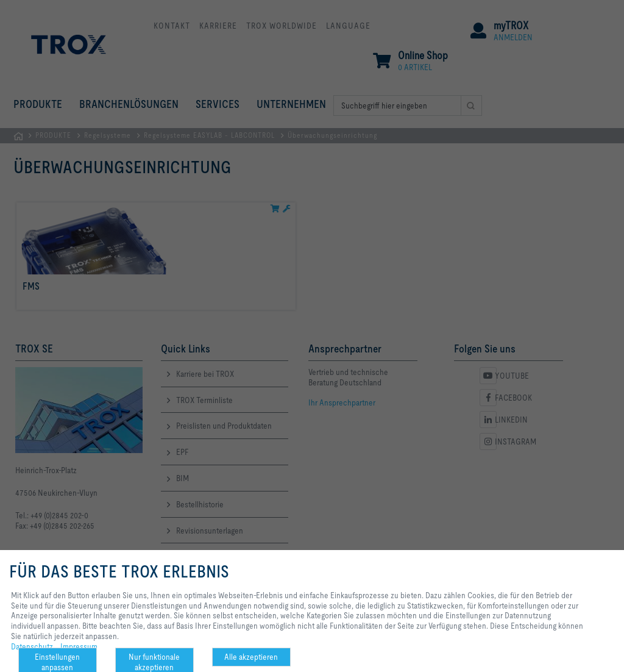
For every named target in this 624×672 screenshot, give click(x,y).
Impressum (79, 646)
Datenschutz (32, 646)
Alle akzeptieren (251, 657)
